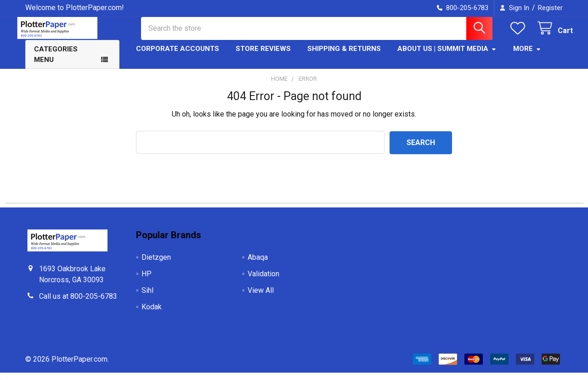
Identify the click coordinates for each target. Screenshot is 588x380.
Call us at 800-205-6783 (78, 304)
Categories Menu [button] (56, 62)
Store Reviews (263, 56)
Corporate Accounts (178, 56)
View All (261, 298)
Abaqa (258, 265)
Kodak (152, 314)
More (527, 56)
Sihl (147, 298)
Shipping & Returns (344, 56)
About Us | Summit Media (447, 56)
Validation (263, 281)
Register (550, 8)
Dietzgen (156, 265)
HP (147, 281)
